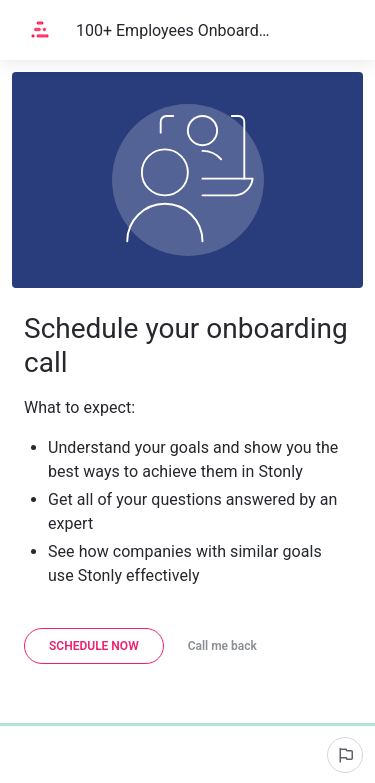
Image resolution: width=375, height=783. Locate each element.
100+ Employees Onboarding (173, 30)
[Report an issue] (345, 755)
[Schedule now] (94, 646)
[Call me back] (222, 646)
